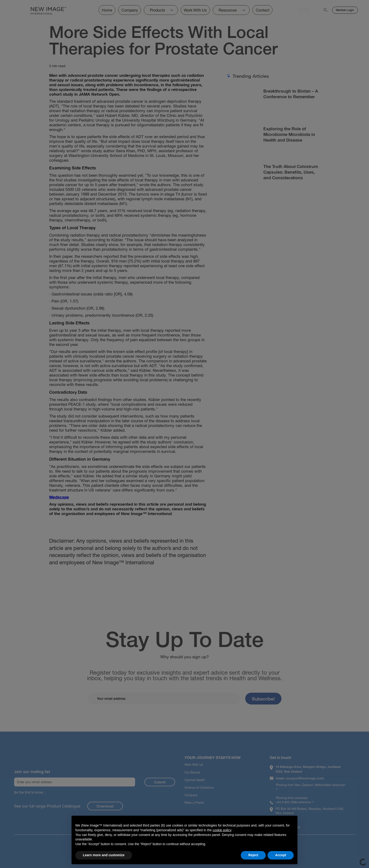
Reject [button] (253, 855)
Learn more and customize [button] (104, 855)
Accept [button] (281, 855)
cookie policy (222, 830)
